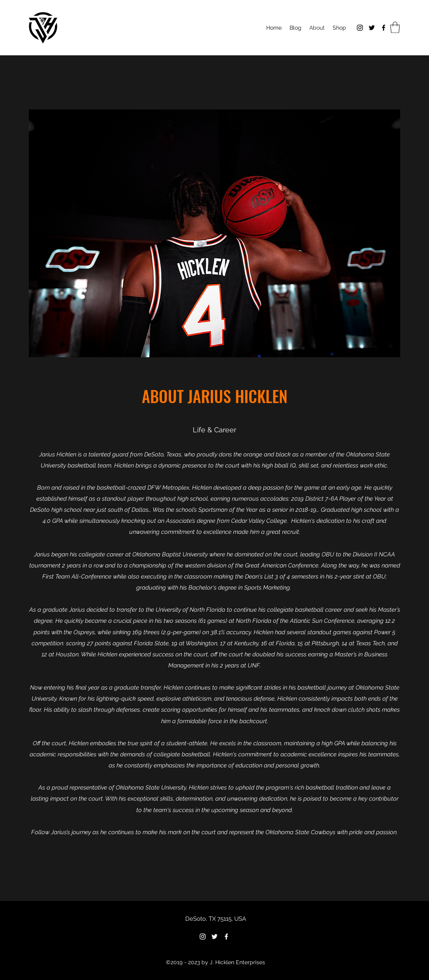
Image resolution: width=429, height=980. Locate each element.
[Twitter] (372, 28)
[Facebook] (384, 28)
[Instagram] (360, 28)
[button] (395, 27)
